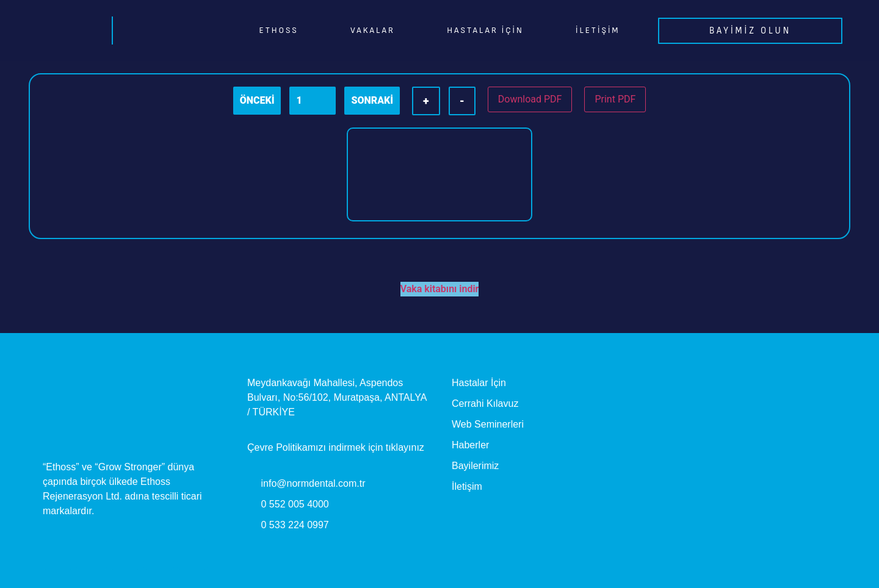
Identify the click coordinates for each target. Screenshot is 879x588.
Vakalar (373, 30)
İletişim (598, 30)
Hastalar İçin (485, 30)
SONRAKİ (372, 100)
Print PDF (615, 99)
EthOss (279, 30)
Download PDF (530, 99)
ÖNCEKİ (257, 100)
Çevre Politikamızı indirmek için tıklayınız (336, 447)
